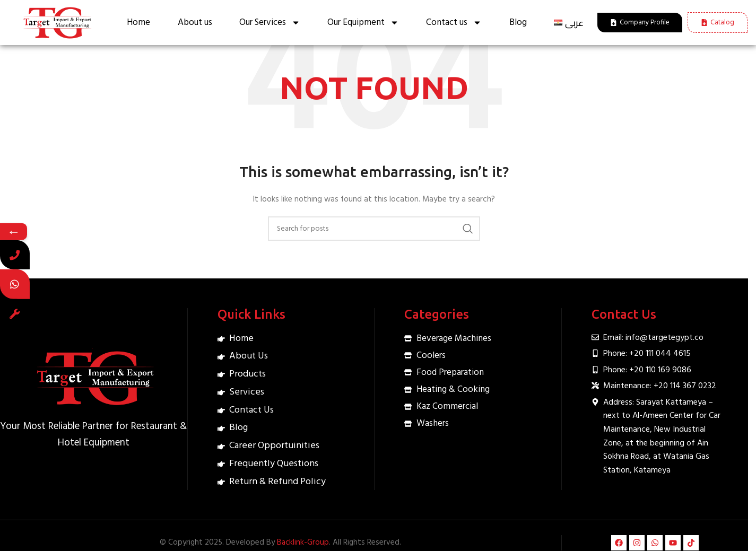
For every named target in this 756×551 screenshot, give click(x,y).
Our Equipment (363, 23)
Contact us (454, 23)
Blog (518, 23)
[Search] (374, 229)
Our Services (270, 23)
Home (138, 23)
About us (195, 23)
